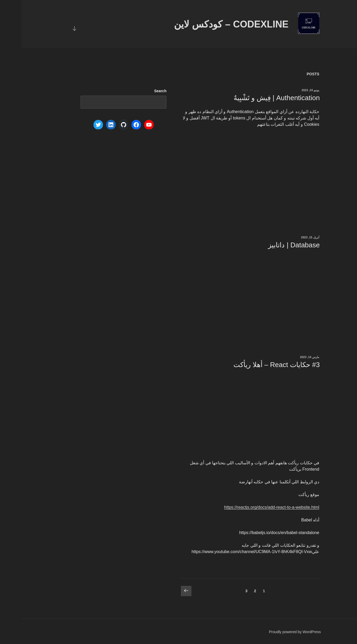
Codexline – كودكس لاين (210, 24)
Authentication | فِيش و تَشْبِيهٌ (255, 98)
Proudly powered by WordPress (273, 632)
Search (139, 91)
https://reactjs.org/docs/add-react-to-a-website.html (250, 507)
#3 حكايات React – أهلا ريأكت (255, 365)
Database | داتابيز (273, 245)
